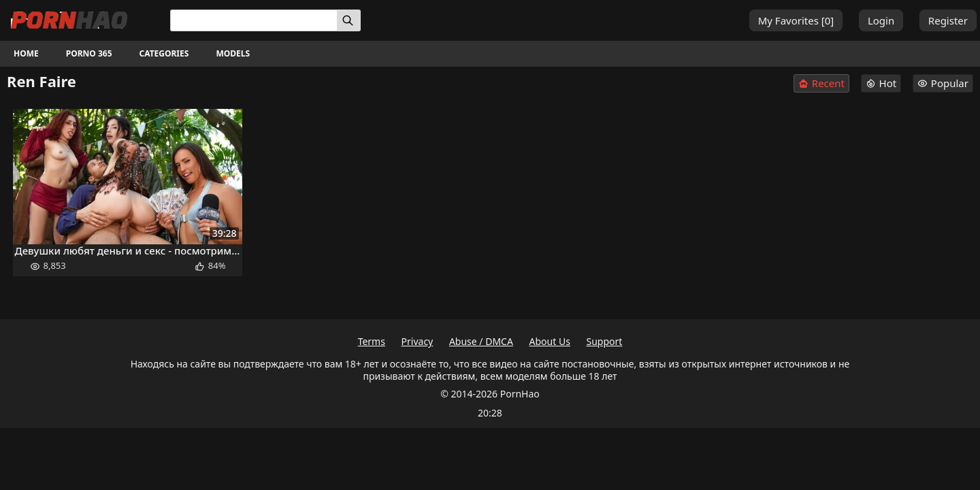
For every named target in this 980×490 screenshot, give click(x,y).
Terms (372, 341)
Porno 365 (89, 53)
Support (605, 341)
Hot (881, 83)
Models (233, 53)
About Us (550, 341)
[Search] (349, 20)
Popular (943, 83)
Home (26, 53)
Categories (164, 53)
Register (948, 20)
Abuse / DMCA (481, 341)
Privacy (418, 341)
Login (881, 20)
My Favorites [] (796, 20)
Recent (821, 83)
